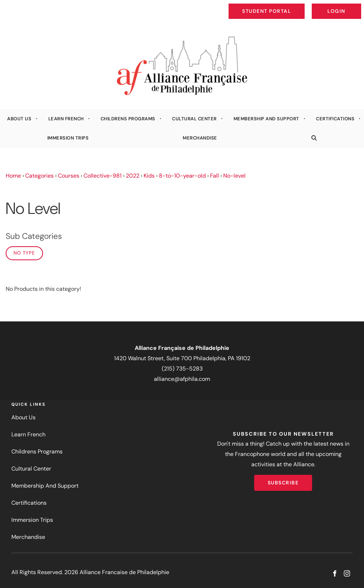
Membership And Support (266, 119)
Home (13, 176)
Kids (149, 176)
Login (355, 6)
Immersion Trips (68, 138)
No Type (24, 253)
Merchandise (200, 138)
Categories (39, 176)
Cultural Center (194, 119)
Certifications (335, 119)
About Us (19, 119)
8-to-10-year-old (182, 176)
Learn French (66, 119)
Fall (215, 176)
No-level (234, 176)
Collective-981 (103, 176)
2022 (133, 176)
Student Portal (283, 6)
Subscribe (283, 480)
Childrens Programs (128, 119)
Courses (69, 176)
